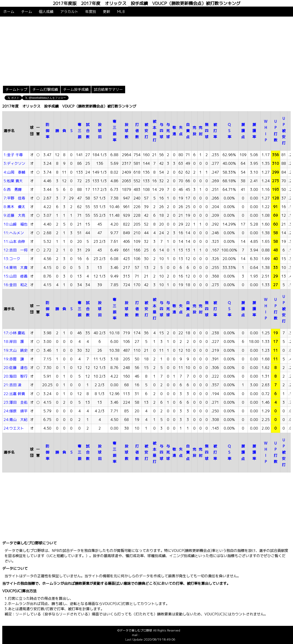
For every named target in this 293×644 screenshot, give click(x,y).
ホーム (9, 12)
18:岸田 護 (14, 342)
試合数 (88, 131)
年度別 (91, 12)
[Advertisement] (146, 51)
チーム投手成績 (76, 89)
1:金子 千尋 (13, 155)
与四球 (161, 131)
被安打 (146, 131)
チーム (27, 12)
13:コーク (12, 259)
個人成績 (46, 12)
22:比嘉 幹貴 (14, 394)
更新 (107, 12)
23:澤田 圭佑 (16, 402)
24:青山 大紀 (16, 420)
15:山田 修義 (16, 276)
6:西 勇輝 (13, 189)
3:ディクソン (14, 163)
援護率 (254, 131)
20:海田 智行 (16, 376)
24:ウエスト (14, 428)
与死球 (168, 131)
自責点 (188, 131)
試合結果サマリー (108, 89)
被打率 (215, 131)
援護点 (243, 131)
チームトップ (16, 89)
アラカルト (69, 12)
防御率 (47, 131)
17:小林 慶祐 (14, 333)
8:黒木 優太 (14, 207)
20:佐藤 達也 (16, 368)
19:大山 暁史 (16, 350)
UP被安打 (284, 131)
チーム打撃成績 (45, 89)
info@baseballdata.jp (154, 635)
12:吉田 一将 (16, 250)
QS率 (229, 131)
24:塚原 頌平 (16, 411)
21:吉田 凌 (12, 385)
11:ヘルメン (14, 233)
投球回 (100, 131)
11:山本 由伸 (14, 241)
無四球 (207, 131)
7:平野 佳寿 (14, 198)
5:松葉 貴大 (13, 181)
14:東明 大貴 (16, 268)
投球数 (127, 131)
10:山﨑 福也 (16, 224)
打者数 (137, 131)
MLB (121, 12)
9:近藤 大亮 (14, 215)
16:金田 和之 (16, 285)
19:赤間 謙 (14, 359)
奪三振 (79, 131)
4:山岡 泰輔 (14, 172)
